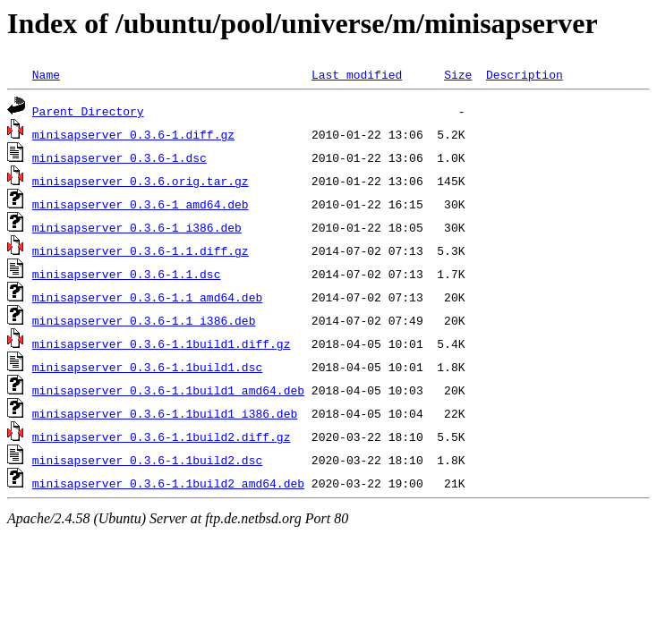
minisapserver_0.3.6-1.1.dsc (127, 274)
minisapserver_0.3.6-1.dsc (119, 157)
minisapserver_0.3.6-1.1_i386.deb (144, 320)
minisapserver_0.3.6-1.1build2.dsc (147, 460)
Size (458, 74)
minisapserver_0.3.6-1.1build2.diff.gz (162, 436)
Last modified (357, 74)
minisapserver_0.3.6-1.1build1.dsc (147, 367)
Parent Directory (88, 111)
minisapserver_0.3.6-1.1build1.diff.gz (162, 343)
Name (46, 74)
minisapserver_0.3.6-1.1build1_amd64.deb (168, 390)
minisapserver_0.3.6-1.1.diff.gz (141, 250)
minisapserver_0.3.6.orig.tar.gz (141, 181)
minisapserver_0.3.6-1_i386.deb (137, 227)
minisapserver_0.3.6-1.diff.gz (133, 134)
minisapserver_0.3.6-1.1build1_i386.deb (165, 413)
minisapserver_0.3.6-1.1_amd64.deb (147, 297)
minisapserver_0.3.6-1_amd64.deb (141, 204)
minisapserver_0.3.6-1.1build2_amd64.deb (168, 483)
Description (525, 74)
